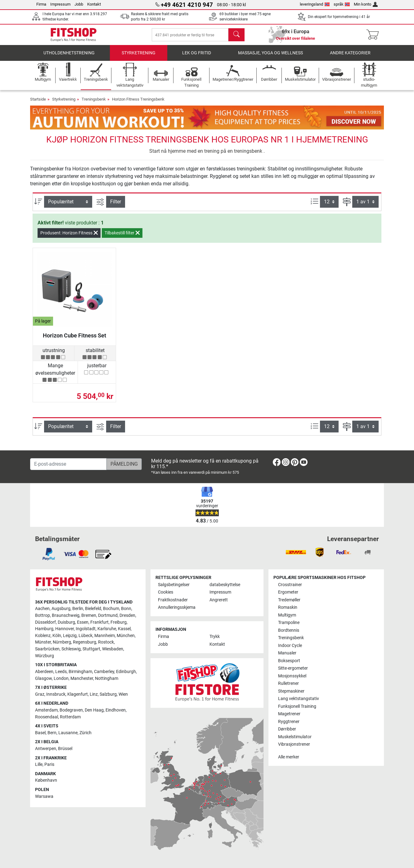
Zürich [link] (85, 733)
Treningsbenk (94, 104)
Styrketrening (139, 57)
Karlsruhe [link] (107, 629)
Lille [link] (39, 764)
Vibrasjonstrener (294, 744)
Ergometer (288, 592)
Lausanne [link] (68, 733)
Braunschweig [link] (66, 615)
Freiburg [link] (119, 622)
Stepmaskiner (291, 691)
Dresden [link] (127, 615)
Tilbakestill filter (122, 237)
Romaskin (288, 607)
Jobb (79, 4)
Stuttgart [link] (91, 649)
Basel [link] (40, 733)
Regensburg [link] (85, 642)
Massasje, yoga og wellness (270, 57)
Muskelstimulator (295, 737)
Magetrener (289, 714)
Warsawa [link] (44, 796)
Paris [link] (49, 764)
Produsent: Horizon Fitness (69, 237)
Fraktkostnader (173, 600)
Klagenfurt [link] (78, 694)
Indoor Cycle (290, 646)
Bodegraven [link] (71, 710)
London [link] (61, 678)
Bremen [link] (89, 615)
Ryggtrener (289, 722)
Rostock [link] (106, 642)
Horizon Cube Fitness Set (74, 340)
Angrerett (219, 600)
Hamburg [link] (44, 629)
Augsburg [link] (61, 609)
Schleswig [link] (71, 649)
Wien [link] (123, 694)
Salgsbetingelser (174, 585)
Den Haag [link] (94, 710)
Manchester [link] (82, 678)
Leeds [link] (61, 672)
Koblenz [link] (43, 636)
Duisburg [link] (66, 622)
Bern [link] (52, 733)
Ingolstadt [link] (86, 629)
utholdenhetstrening (69, 57)
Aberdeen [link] (44, 672)
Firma (41, 4)
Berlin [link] (78, 609)
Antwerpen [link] (46, 749)
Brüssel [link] (65, 749)
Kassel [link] (124, 629)
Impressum (60, 4)
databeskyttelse (225, 585)
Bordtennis (289, 630)
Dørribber (287, 729)
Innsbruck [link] (56, 694)
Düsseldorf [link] (45, 622)
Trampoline (289, 623)
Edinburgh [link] (126, 672)
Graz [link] (40, 694)
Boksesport (289, 661)
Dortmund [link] (108, 615)
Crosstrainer (290, 585)
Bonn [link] (126, 609)
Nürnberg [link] (62, 642)
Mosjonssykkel (292, 676)
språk (342, 4)
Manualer (287, 653)
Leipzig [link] (70, 636)
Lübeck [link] (85, 636)
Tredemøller (289, 600)
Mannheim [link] (105, 636)
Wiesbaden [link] (113, 649)
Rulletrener (288, 683)
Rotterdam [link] (70, 717)
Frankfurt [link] (99, 622)
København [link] (46, 780)
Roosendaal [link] (47, 717)
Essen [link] (83, 622)
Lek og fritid (197, 57)
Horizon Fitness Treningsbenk (138, 104)
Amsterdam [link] (46, 710)
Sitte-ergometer (293, 668)
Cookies (166, 592)
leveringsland (315, 4)
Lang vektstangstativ (299, 699)
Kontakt (94, 4)
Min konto (366, 4)
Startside (38, 104)
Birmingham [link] (80, 672)
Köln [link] (57, 636)
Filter (116, 206)
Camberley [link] (104, 672)
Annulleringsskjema (177, 607)
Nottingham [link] (107, 678)
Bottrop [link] (43, 615)
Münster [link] (43, 642)
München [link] (126, 636)
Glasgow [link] (43, 678)
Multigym (287, 615)
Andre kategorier (350, 57)
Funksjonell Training (297, 706)
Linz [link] (94, 694)
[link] (277, 463)
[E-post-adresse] (68, 464)
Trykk (215, 637)
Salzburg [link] (108, 694)
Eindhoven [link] (116, 710)
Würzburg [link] (45, 656)
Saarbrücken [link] (47, 649)
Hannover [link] (65, 629)
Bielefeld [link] (93, 609)
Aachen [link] (42, 609)
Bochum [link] (111, 609)
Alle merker (289, 757)
